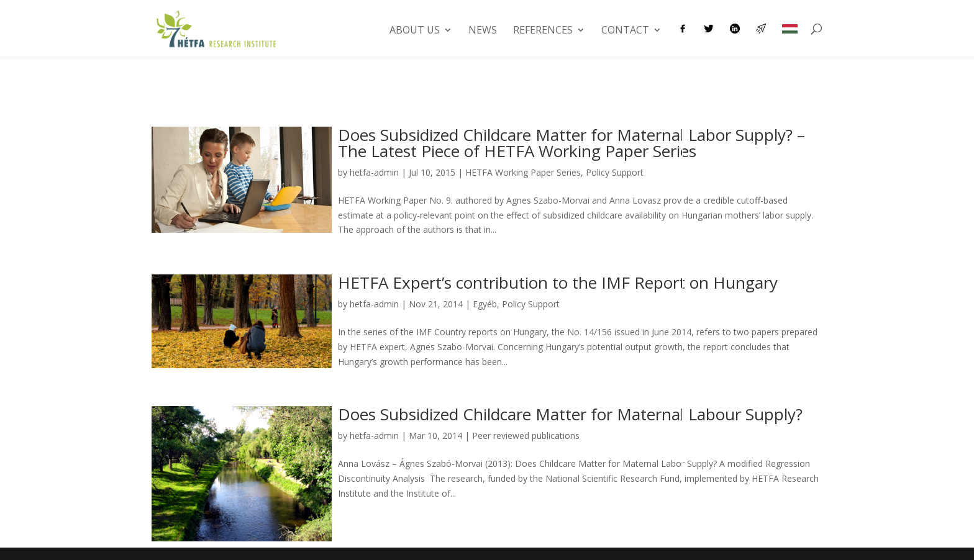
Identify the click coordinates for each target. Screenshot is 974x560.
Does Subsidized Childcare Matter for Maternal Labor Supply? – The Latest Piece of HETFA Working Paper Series (571, 143)
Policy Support (615, 172)
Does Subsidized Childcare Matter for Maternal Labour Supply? (570, 414)
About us (415, 31)
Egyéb (485, 304)
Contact (625, 31)
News (483, 31)
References (543, 31)
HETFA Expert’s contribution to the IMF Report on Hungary (558, 282)
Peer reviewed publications (526, 436)
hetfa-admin (374, 172)
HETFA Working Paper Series (523, 172)
